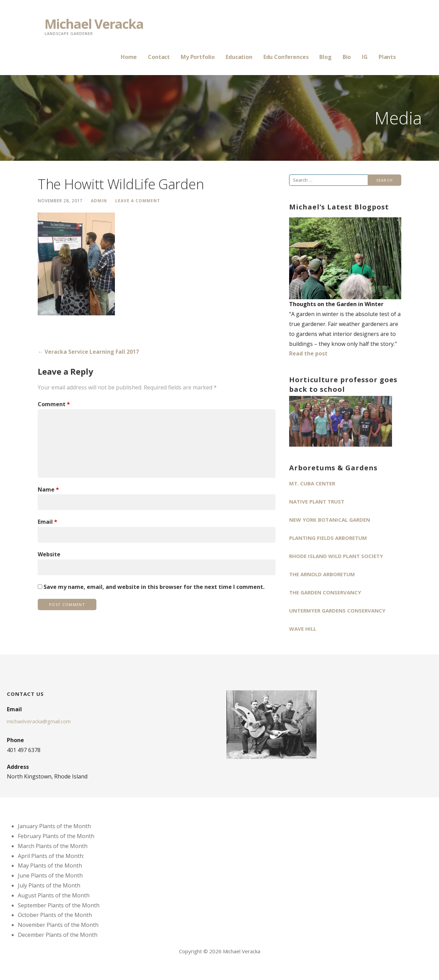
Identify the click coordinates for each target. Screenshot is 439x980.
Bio (347, 57)
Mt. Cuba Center (312, 483)
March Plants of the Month (53, 846)
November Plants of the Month (58, 925)
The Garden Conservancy (325, 592)
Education (239, 57)
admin (99, 201)
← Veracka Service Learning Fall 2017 (88, 352)
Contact (159, 57)
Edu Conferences (286, 57)
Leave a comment (138, 201)
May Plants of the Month (50, 866)
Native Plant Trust (317, 501)
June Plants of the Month (50, 875)
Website (49, 554)
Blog (325, 57)
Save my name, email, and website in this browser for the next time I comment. (154, 587)
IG (365, 57)
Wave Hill (303, 629)
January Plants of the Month (54, 826)
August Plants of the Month (54, 895)
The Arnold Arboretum (322, 574)
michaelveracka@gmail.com (39, 721)
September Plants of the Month (59, 905)
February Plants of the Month (56, 836)
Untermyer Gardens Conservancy (337, 610)
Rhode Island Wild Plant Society (336, 556)
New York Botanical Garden (330, 520)
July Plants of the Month (49, 885)
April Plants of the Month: (51, 856)
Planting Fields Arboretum (328, 538)
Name (48, 489)
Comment (54, 404)
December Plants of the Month (58, 935)
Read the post (308, 353)
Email (48, 522)
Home (129, 57)
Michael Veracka (94, 24)
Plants (387, 57)
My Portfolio (198, 57)
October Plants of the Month (55, 915)
